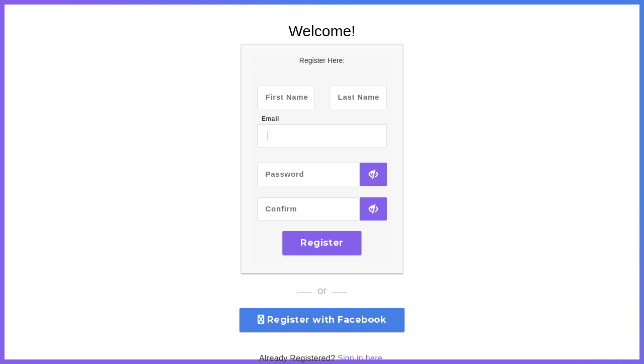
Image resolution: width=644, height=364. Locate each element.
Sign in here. (361, 358)
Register (322, 243)
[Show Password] (373, 174)
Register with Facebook (322, 320)
